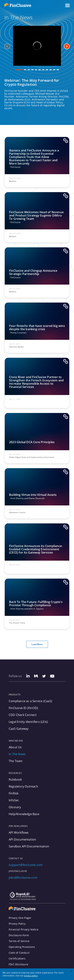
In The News (17, 754)
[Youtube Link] (52, 677)
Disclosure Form (19, 935)
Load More (37, 644)
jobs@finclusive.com (23, 878)
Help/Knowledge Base (24, 814)
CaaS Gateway (19, 729)
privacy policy (31, 976)
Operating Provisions (22, 947)
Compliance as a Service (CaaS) (30, 701)
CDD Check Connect (23, 715)
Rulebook (15, 779)
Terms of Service (19, 941)
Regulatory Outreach (23, 786)
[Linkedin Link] (28, 677)
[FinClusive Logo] (22, 908)
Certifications (17, 959)
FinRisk (14, 793)
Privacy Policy (17, 924)
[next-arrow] (67, 46)
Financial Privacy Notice (24, 930)
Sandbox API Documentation (29, 846)
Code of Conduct (19, 953)
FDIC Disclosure (18, 964)
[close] (71, 972)
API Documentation (22, 839)
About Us (15, 747)
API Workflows (19, 833)
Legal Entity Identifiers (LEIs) (28, 722)
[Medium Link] (36, 677)
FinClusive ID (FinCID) (23, 708)
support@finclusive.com (26, 865)
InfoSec (14, 800)
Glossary (15, 807)
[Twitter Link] (44, 677)
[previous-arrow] (7, 46)
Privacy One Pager (20, 918)
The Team (16, 761)
